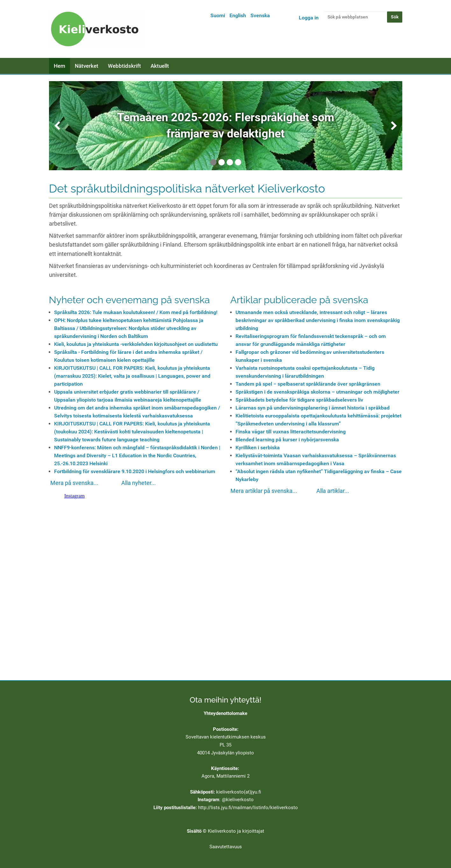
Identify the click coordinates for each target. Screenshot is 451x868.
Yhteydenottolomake (225, 713)
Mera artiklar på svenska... (264, 491)
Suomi (218, 15)
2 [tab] (222, 162)
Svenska (260, 15)
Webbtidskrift (124, 66)
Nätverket (87, 66)
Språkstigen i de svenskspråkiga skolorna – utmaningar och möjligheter (317, 392)
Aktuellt (160, 66)
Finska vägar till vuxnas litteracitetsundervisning (291, 432)
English (238, 15)
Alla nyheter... (139, 483)
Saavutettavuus (226, 847)
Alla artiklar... (333, 491)
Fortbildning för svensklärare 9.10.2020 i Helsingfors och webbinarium (135, 471)
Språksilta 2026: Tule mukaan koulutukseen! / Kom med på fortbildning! (136, 312)
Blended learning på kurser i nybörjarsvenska (287, 440)
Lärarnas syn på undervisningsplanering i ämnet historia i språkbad (313, 408)
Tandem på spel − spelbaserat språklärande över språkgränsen (308, 384)
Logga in (309, 18)
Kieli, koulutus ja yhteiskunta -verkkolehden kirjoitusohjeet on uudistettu (136, 344)
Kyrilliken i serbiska (258, 448)
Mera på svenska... (74, 483)
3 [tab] (230, 162)
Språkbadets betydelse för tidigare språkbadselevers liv (299, 400)
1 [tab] (213, 162)
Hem (60, 66)
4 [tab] (238, 162)
